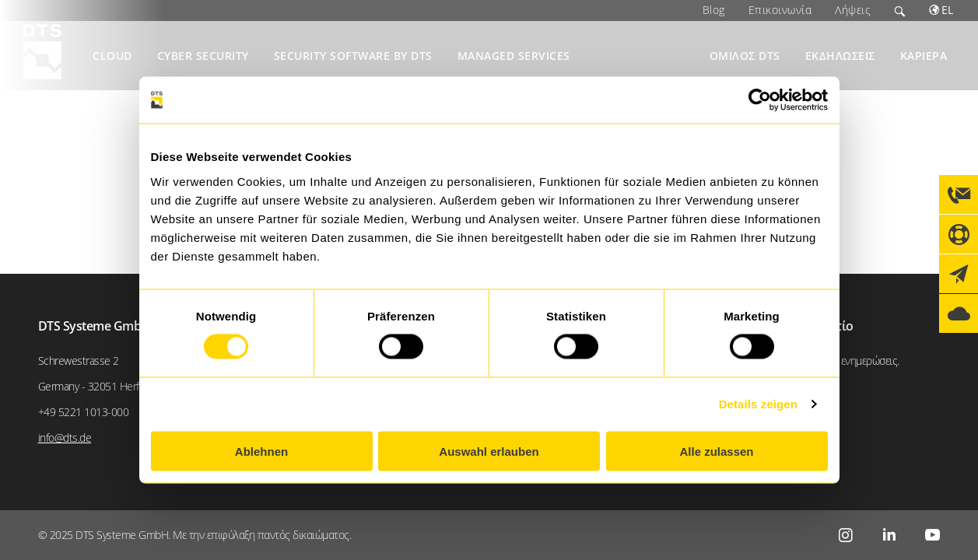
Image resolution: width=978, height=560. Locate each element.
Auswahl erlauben (489, 451)
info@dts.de (65, 437)
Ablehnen (261, 451)
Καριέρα (924, 56)
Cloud (112, 56)
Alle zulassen (716, 451)
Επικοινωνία (780, 10)
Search (900, 10)
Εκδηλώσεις (840, 56)
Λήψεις (853, 10)
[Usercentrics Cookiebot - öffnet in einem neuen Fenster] (760, 100)
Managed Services (514, 56)
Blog (714, 10)
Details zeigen (758, 404)
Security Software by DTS (353, 56)
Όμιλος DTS (745, 56)
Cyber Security (203, 56)
